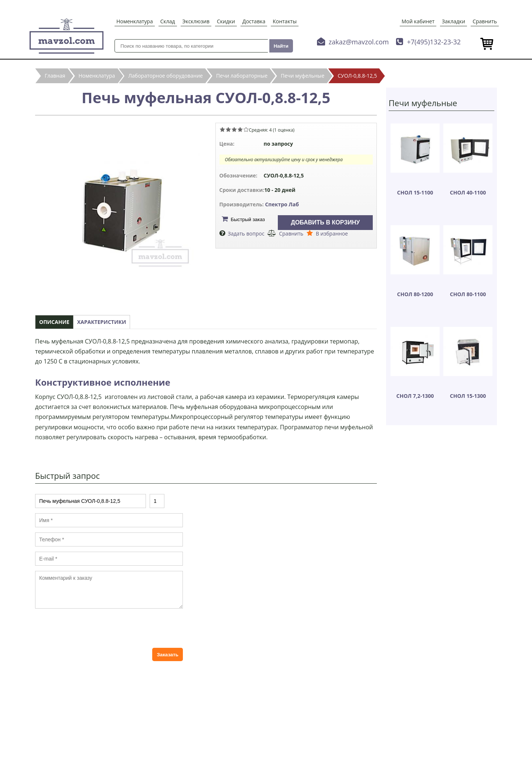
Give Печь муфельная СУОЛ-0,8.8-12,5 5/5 (246, 129)
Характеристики (102, 322)
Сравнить (485, 21)
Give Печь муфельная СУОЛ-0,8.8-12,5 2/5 (228, 129)
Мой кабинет (418, 21)
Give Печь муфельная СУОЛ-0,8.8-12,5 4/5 (240, 129)
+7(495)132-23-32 (434, 42)
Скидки (226, 21)
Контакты (285, 21)
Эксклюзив (196, 21)
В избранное (332, 233)
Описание (54, 322)
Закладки (453, 21)
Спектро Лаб (282, 204)
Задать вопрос (246, 233)
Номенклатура (135, 21)
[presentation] (91, 628)
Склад (168, 21)
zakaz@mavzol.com (359, 42)
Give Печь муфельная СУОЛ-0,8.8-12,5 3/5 (234, 129)
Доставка (254, 21)
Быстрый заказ (248, 219)
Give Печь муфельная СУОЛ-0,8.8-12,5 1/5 (222, 129)
